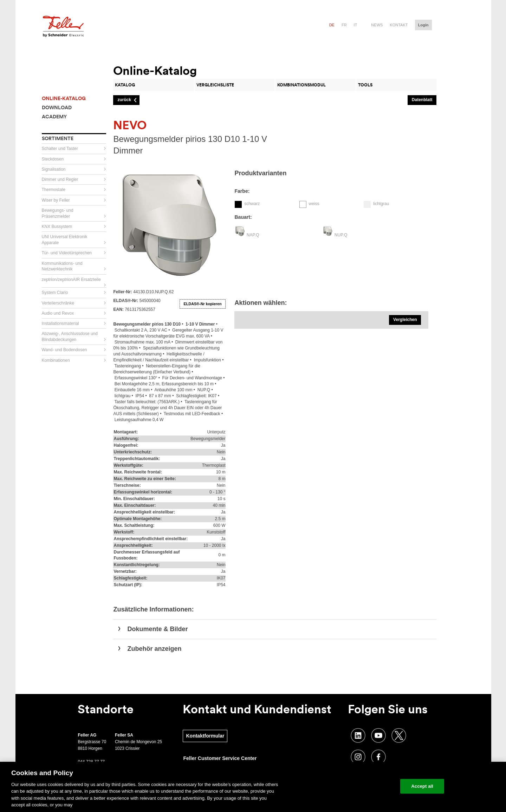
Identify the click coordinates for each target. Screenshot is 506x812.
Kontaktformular (205, 736)
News (377, 25)
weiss (314, 204)
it (356, 25)
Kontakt (399, 25)
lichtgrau (381, 204)
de (332, 25)
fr (344, 25)
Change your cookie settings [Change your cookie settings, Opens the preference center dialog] (362, 786)
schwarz (252, 204)
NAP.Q (253, 235)
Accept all (422, 786)
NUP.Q (341, 235)
